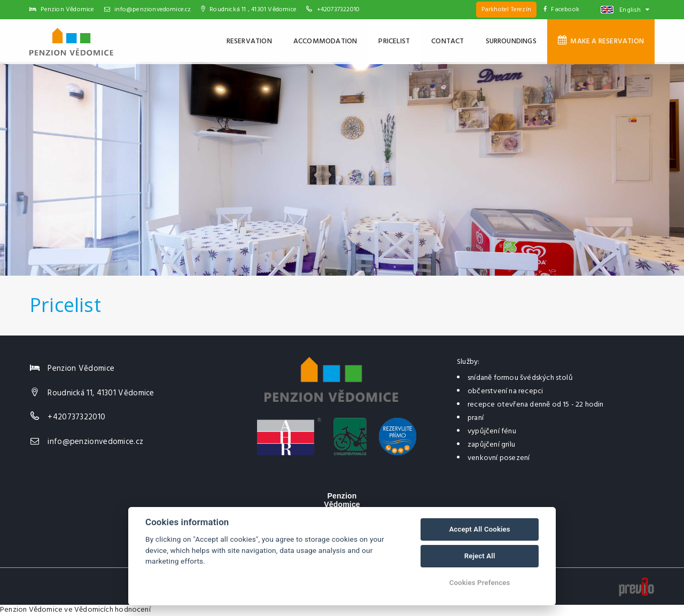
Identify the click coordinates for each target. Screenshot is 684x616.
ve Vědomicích (89, 610)
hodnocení (133, 610)
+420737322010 (339, 10)
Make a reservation (601, 41)
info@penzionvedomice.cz (148, 10)
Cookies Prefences (480, 583)
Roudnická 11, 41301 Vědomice (101, 393)
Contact (448, 41)
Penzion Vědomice (31, 610)
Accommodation (325, 41)
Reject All (480, 556)
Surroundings (511, 41)
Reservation (249, 41)
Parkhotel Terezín (506, 10)
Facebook (561, 10)
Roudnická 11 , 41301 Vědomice (249, 10)
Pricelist (394, 41)
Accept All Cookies (479, 529)
